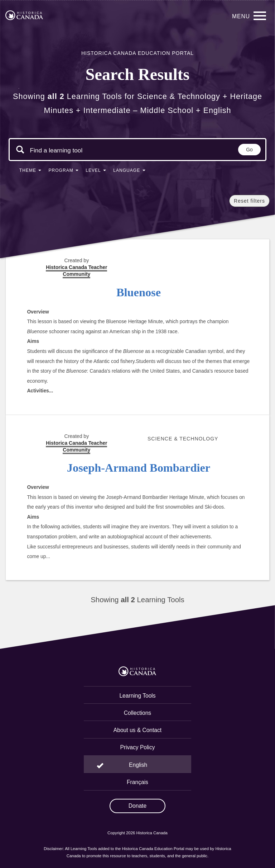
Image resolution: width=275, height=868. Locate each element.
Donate (137, 806)
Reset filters (249, 201)
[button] (30, 172)
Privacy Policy (137, 747)
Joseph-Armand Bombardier (139, 468)
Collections (137, 713)
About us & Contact (137, 730)
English (138, 765)
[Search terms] (56, 150)
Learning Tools (137, 696)
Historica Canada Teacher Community (76, 446)
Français (137, 782)
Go (249, 150)
